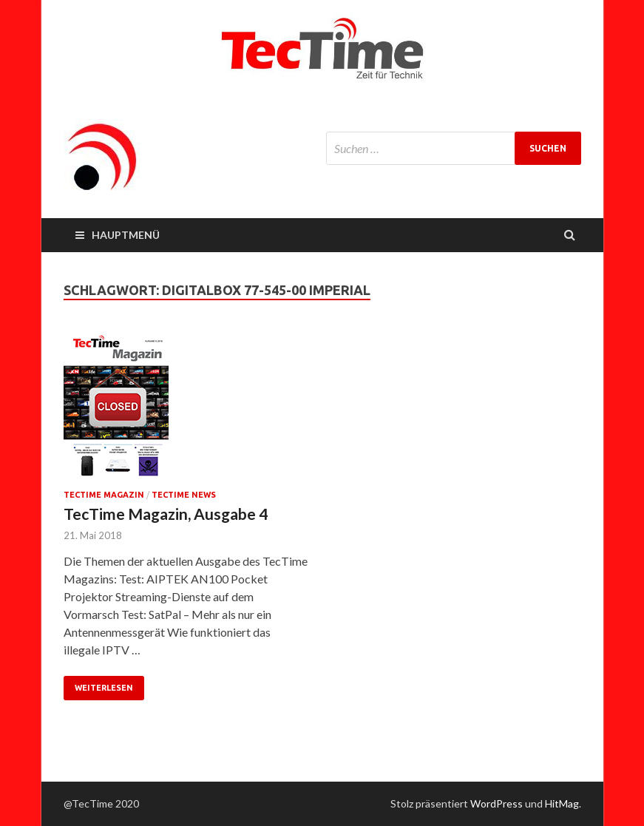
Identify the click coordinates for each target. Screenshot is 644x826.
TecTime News (184, 495)
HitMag (562, 803)
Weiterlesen (104, 688)
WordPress (496, 803)
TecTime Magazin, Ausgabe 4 (166, 514)
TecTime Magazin (104, 495)
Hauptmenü (126, 235)
